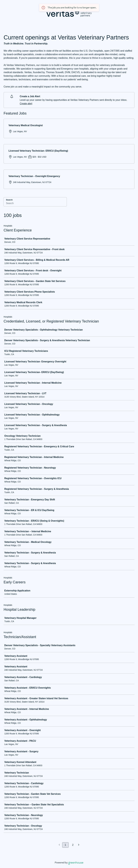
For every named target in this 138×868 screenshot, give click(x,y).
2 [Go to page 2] (73, 845)
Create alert (26, 104)
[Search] (35, 204)
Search (9, 200)
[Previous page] (59, 845)
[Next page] (79, 845)
